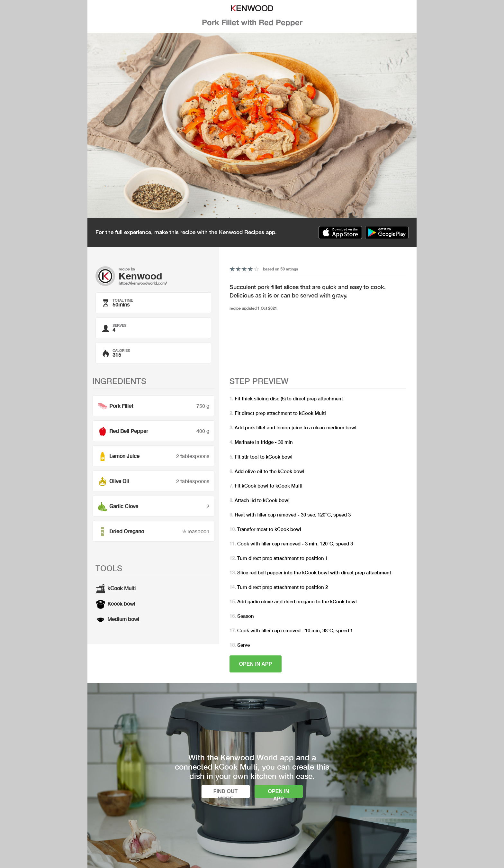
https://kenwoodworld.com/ (143, 283)
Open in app (256, 664)
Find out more (226, 793)
